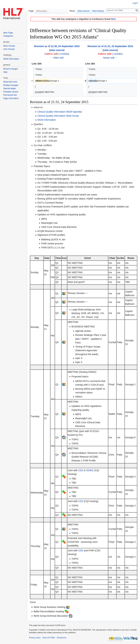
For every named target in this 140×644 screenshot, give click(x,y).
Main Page (8, 33)
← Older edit (57, 58)
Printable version (11, 92)
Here (113, 19)
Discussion (42, 11)
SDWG (90, 470)
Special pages (10, 88)
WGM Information (47, 120)
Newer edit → (110, 58)
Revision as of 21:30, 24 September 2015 (57, 46)
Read (72, 11)
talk (56, 54)
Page (31, 11)
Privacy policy (35, 638)
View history (98, 11)
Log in (135, 3)
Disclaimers (62, 638)
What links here (10, 82)
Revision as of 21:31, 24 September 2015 (110, 46)
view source (57, 50)
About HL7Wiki (49, 638)
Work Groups (9, 46)
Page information (11, 98)
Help (5, 72)
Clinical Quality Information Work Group (58, 116)
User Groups (9, 49)
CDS (81, 470)
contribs (64, 54)
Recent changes (11, 69)
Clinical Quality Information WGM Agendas (60, 112)
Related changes (11, 85)
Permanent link (10, 95)
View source (83, 11)
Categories (8, 36)
